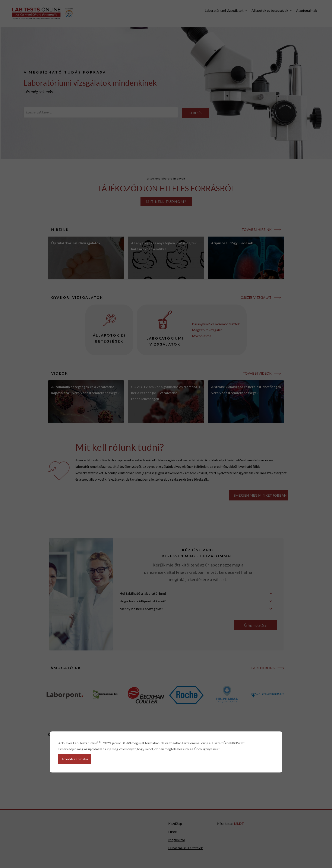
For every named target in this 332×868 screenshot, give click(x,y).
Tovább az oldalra (75, 759)
